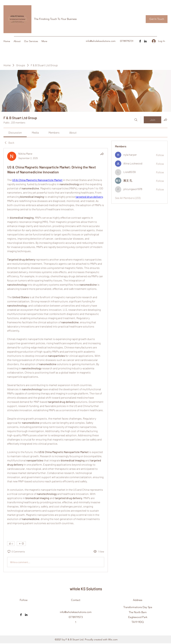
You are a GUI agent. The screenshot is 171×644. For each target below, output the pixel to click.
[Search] (136, 120)
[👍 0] (11, 544)
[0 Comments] (16, 552)
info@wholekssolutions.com (101, 41)
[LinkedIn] (145, 41)
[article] (56, 360)
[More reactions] (21, 544)
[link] (15, 132)
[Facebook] (140, 41)
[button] (157, 19)
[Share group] (165, 120)
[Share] (102, 154)
